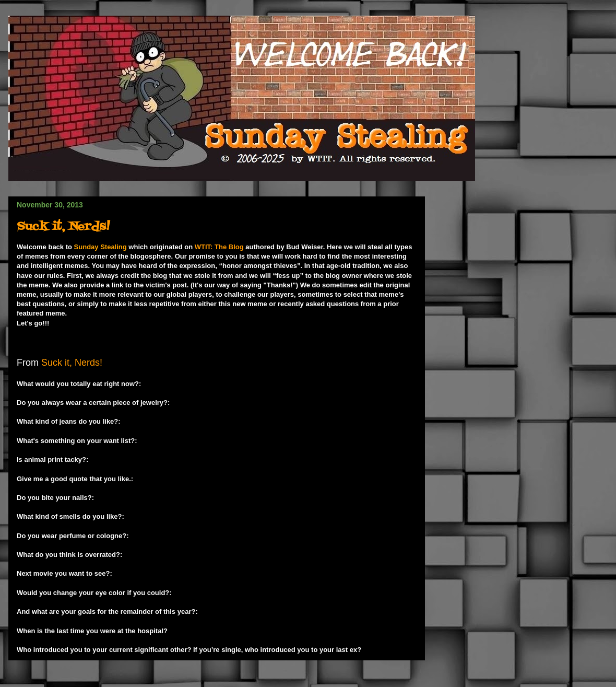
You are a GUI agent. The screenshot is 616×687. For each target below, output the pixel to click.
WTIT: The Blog (219, 247)
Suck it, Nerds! (63, 227)
